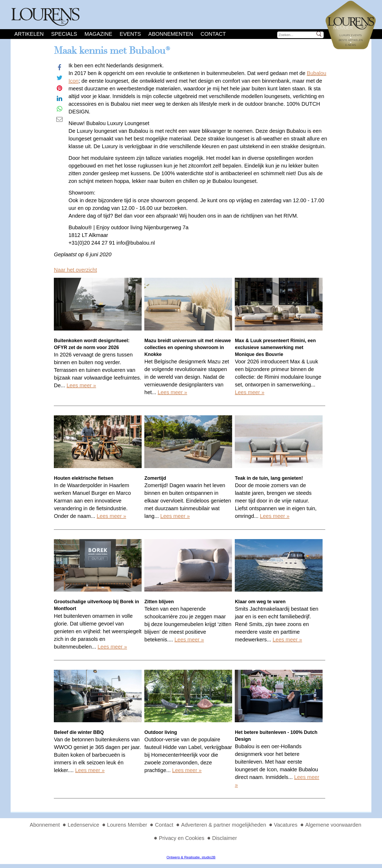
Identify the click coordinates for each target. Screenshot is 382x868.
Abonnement (45, 825)
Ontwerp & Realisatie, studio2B (191, 857)
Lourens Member (127, 825)
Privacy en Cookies (182, 838)
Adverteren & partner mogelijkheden (224, 825)
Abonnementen (171, 34)
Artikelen (29, 34)
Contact (213, 34)
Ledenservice (83, 825)
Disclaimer (225, 838)
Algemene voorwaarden (333, 825)
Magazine (98, 34)
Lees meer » (81, 385)
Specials (64, 34)
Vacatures (286, 825)
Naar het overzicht (75, 270)
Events (130, 34)
